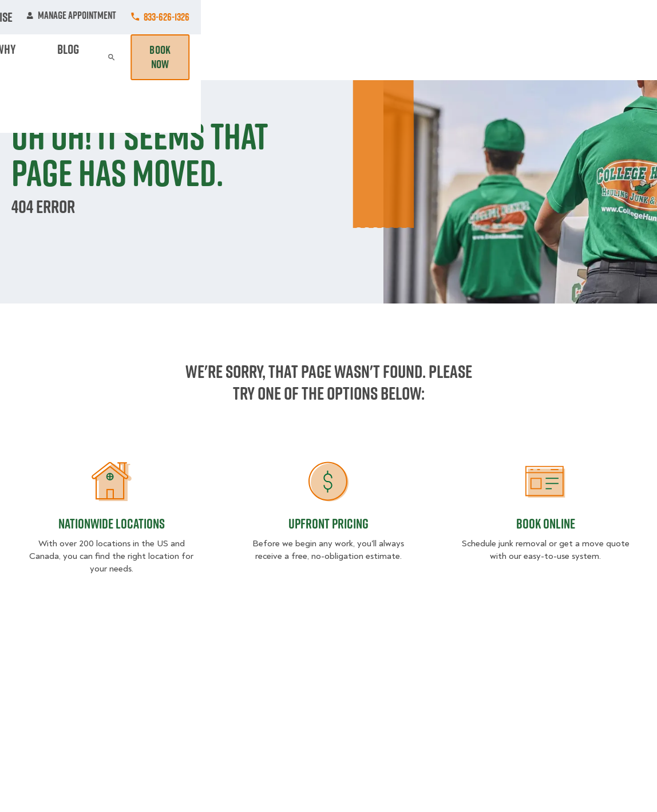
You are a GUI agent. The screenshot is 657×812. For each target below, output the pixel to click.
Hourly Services (389, 57)
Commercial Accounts (214, 17)
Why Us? (491, 57)
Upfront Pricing (328, 523)
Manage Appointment (527, 17)
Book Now (613, 57)
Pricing (447, 57)
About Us (359, 17)
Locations (299, 17)
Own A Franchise (432, 17)
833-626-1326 (623, 17)
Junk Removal (240, 57)
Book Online (546, 523)
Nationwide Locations (112, 523)
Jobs (139, 17)
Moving (187, 57)
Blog (529, 57)
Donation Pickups (312, 57)
